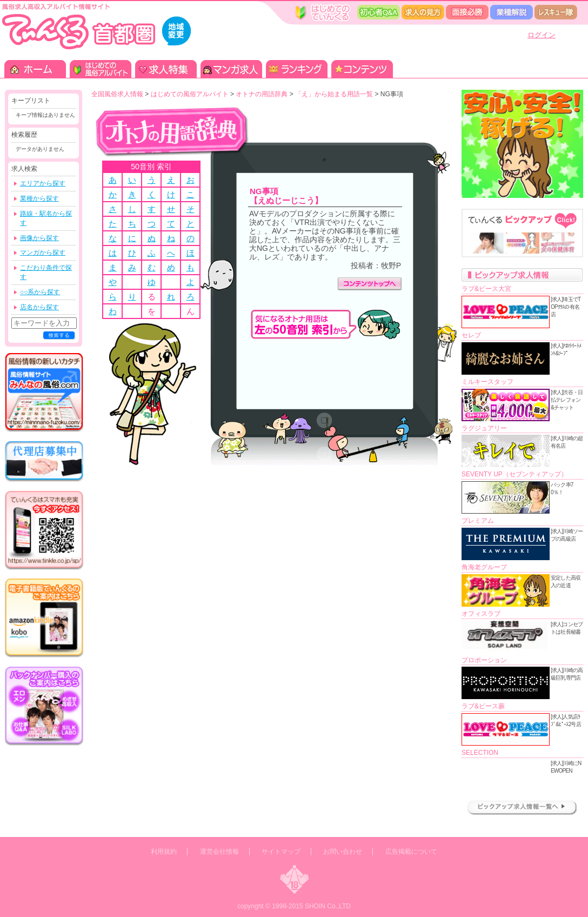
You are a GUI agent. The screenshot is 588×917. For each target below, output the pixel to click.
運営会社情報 (219, 852)
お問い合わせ (343, 852)
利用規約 (164, 852)
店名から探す (39, 307)
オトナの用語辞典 (262, 94)
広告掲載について (411, 852)
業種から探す (39, 198)
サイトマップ (281, 852)
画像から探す (39, 238)
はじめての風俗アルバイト (190, 94)
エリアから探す (43, 183)
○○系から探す (40, 292)
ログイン (542, 35)
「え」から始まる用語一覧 (334, 94)
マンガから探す (43, 252)
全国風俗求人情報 (117, 94)
